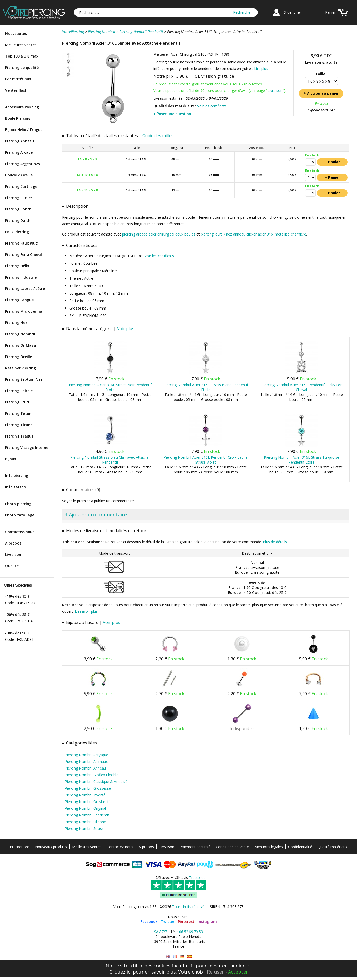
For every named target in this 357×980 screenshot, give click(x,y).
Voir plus (126, 329)
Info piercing (17, 476)
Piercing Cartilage (21, 186)
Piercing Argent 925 (23, 164)
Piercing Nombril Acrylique (86, 755)
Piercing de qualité (22, 67)
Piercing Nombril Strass (84, 828)
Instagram (207, 922)
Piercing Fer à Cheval (24, 254)
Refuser (215, 972)
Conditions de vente (232, 847)
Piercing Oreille (19, 357)
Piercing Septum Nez (24, 379)
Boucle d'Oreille (19, 175)
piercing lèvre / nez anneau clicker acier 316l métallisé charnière (254, 234)
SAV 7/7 (161, 932)
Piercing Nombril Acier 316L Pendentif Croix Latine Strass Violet (206, 460)
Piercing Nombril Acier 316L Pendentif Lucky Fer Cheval (301, 387)
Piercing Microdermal (24, 311)
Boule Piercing (18, 118)
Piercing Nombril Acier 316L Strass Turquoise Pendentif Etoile (302, 460)
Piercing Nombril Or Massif (87, 802)
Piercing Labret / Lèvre (25, 289)
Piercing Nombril (20, 334)
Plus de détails (275, 542)
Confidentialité (300, 847)
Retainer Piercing (20, 368)
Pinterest (186, 922)
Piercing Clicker (19, 198)
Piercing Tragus (19, 436)
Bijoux (11, 459)
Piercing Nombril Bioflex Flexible (92, 775)
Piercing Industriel (21, 277)
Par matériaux (18, 79)
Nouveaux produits (51, 847)
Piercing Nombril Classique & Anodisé (96, 781)
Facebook (149, 922)
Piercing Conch (18, 209)
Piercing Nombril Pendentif (87, 815)
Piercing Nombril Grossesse (88, 788)
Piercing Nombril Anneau (85, 768)
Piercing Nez (16, 323)
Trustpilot (197, 877)
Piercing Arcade (19, 152)
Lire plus (261, 68)
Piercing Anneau (20, 141)
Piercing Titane (19, 425)
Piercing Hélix (17, 266)
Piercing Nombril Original (85, 808)
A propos (13, 543)
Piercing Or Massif (22, 345)
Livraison (13, 554)
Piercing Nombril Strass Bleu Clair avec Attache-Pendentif (110, 460)
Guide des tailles (158, 136)
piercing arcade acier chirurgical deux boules (159, 234)
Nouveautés (16, 33)
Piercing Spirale (19, 391)
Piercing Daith (18, 220)
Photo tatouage (20, 515)
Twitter (168, 922)
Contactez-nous (20, 532)
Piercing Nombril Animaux (86, 761)
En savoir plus (86, 611)
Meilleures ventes (21, 45)
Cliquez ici (120, 972)
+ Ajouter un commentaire (96, 515)
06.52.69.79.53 (191, 932)
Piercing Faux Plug (21, 243)
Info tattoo (16, 487)
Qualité (12, 566)
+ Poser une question (172, 114)
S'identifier (292, 12)
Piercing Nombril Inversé (85, 795)
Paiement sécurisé (195, 847)
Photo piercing (18, 504)
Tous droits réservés (189, 907)
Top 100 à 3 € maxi (22, 56)
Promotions (20, 847)
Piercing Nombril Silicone (85, 822)
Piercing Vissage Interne (27, 447)
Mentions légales (269, 847)
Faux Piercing (17, 232)
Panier (330, 12)
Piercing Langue (19, 300)
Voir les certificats (212, 106)
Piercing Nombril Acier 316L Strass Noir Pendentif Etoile (110, 387)
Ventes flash (16, 90)
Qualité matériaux (332, 847)
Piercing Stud (17, 402)
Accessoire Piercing (22, 107)
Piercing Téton (18, 413)
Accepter (238, 972)
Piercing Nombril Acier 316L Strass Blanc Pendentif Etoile (206, 387)
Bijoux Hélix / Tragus (24, 130)
